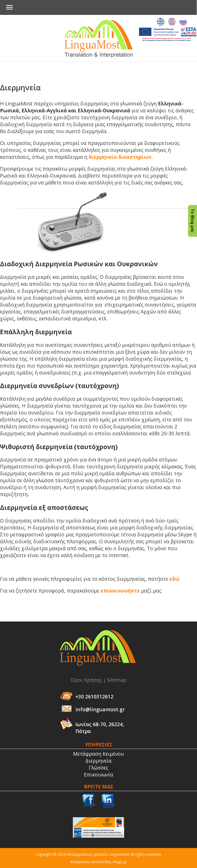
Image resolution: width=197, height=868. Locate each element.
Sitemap (117, 680)
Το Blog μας (193, 221)
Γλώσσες (98, 768)
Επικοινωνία (98, 775)
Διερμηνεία (98, 761)
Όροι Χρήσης (86, 680)
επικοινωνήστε (120, 591)
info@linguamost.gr (100, 709)
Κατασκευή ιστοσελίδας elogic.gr (99, 862)
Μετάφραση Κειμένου (98, 754)
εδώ (174, 579)
